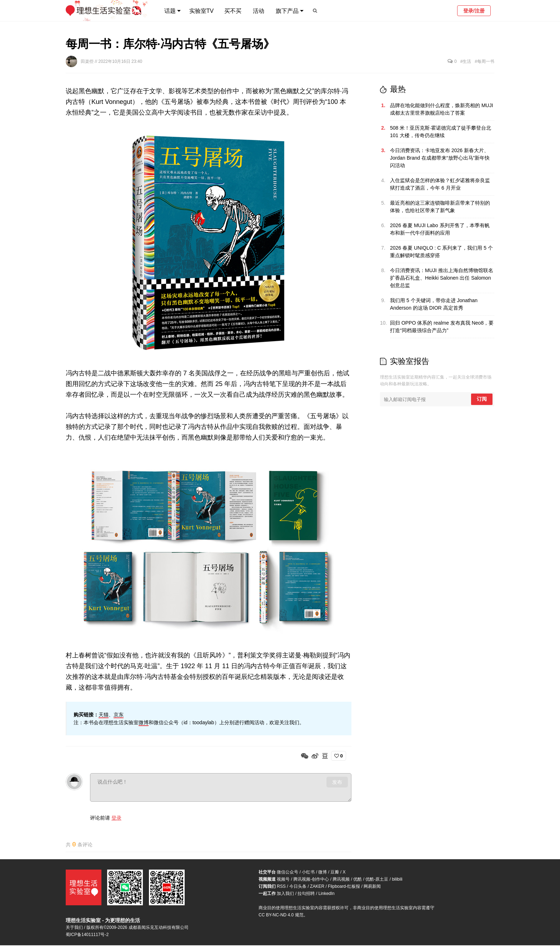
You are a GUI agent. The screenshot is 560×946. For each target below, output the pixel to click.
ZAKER (317, 887)
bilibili (397, 880)
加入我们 (285, 894)
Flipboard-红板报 (344, 887)
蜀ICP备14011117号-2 (87, 935)
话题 (170, 11)
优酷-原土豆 (377, 880)
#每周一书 (484, 61)
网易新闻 (372, 887)
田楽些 (88, 61)
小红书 (308, 873)
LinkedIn (326, 894)
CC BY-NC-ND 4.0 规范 (281, 916)
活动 (259, 11)
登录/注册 (474, 11)
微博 (144, 722)
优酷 (357, 880)
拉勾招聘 (306, 894)
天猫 (104, 715)
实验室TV (201, 11)
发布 (337, 782)
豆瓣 (335, 873)
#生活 (466, 61)
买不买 (233, 11)
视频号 (283, 880)
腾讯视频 (341, 880)
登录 (116, 818)
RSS (281, 887)
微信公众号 (287, 873)
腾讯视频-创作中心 (311, 880)
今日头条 (298, 887)
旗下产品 (287, 11)
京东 (119, 715)
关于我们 (74, 928)
